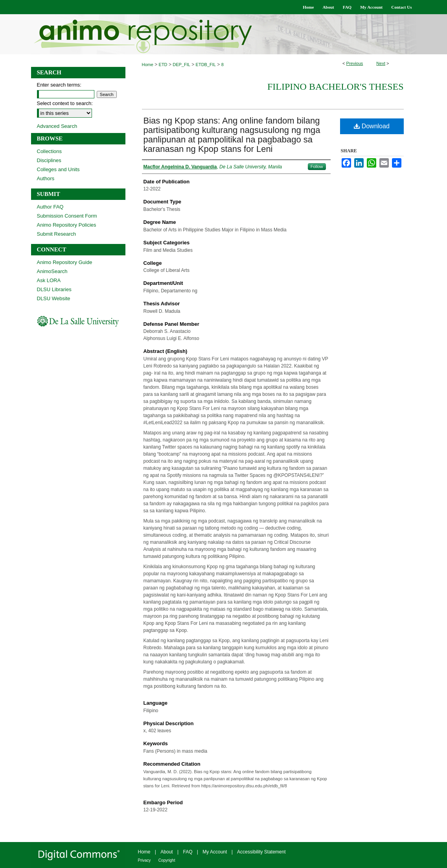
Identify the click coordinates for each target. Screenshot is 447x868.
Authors (46, 178)
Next (381, 63)
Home (148, 65)
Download (372, 126)
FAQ (188, 852)
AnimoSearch (52, 271)
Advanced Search (57, 126)
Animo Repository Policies (67, 225)
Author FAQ (50, 207)
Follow (317, 166)
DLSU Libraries (54, 289)
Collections (50, 151)
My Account (215, 852)
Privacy (144, 860)
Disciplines (49, 160)
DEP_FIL (181, 65)
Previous (355, 63)
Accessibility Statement (261, 852)
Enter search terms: (59, 85)
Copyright (167, 860)
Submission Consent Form (67, 216)
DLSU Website (54, 298)
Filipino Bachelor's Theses (336, 87)
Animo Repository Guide (65, 262)
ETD (163, 65)
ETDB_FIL (206, 65)
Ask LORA (49, 280)
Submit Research (57, 234)
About (166, 852)
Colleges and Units (58, 169)
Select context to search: (65, 103)
